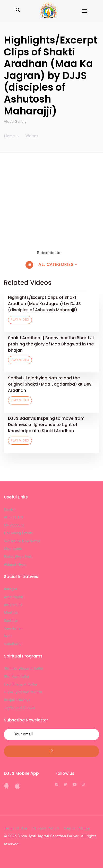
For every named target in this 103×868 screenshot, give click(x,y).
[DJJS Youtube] (75, 785)
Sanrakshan (13, 628)
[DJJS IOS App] (17, 788)
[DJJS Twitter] (66, 785)
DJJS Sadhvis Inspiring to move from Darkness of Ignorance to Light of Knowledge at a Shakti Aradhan (46, 425)
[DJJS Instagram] (83, 785)
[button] (18, 11)
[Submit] (51, 751)
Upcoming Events (18, 533)
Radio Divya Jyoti (18, 557)
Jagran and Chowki (20, 708)
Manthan (11, 613)
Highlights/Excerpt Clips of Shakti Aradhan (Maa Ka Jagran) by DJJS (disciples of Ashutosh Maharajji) (44, 304)
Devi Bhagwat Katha (20, 684)
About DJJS (14, 517)
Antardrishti (14, 597)
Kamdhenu (13, 644)
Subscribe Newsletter (22, 541)
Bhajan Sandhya (17, 700)
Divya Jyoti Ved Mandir (23, 692)
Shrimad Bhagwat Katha (23, 669)
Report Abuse (77, 828)
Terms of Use (16, 828)
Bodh (8, 636)
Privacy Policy (46, 828)
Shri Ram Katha (16, 677)
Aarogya (10, 589)
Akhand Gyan (15, 565)
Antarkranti (13, 605)
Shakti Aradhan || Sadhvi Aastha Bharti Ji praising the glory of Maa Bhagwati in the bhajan (51, 344)
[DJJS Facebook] (57, 785)
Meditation (13, 549)
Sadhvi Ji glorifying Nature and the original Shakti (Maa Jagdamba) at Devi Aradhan (50, 384)
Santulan (11, 621)
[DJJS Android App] (7, 788)
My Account (14, 525)
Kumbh (10, 510)
